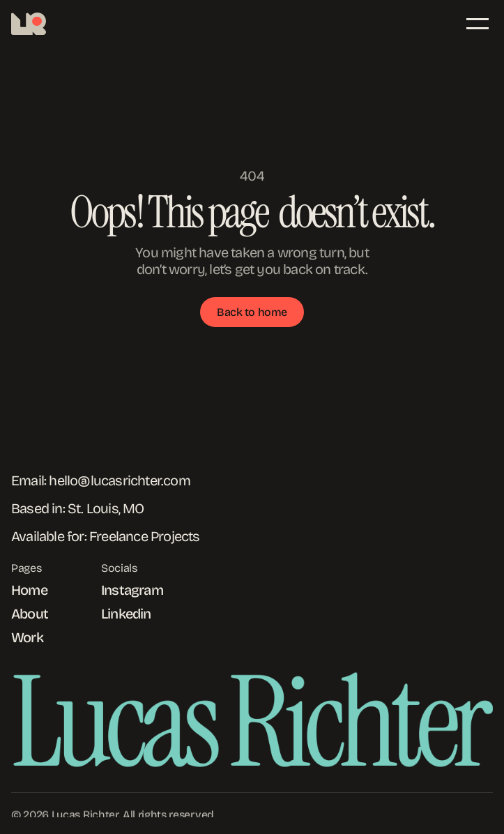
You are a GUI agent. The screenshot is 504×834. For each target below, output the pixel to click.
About (30, 614)
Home (29, 590)
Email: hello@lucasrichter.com (101, 480)
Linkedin (126, 614)
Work (27, 637)
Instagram (132, 590)
